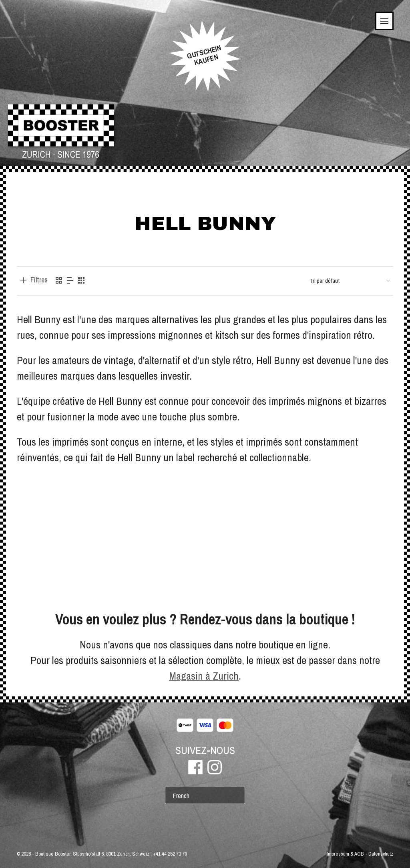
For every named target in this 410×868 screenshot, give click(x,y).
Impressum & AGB (345, 854)
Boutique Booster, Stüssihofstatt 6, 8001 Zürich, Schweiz (92, 854)
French (181, 796)
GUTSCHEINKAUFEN (204, 55)
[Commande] (350, 281)
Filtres (39, 280)
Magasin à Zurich (204, 676)
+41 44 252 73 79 (170, 854)
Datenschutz (381, 854)
